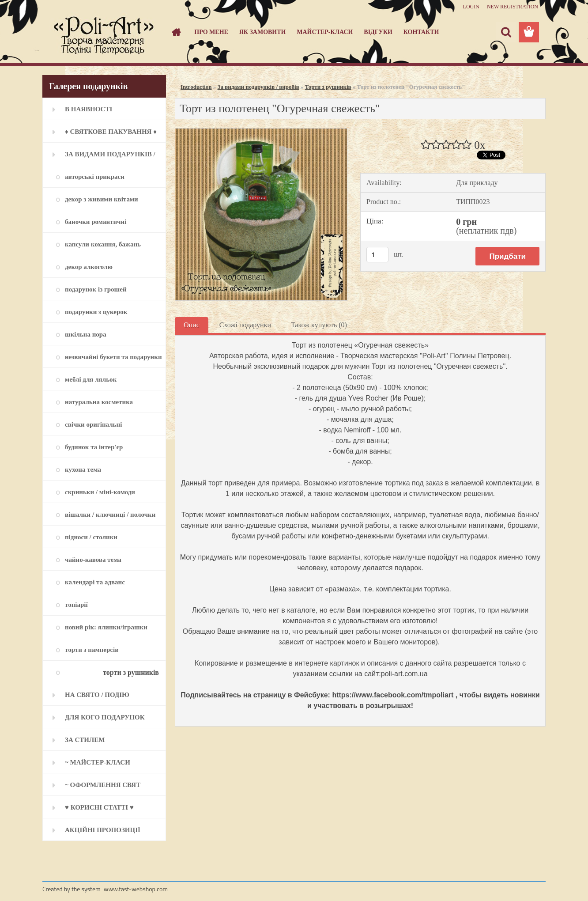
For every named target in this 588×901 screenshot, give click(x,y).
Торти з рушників (328, 87)
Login (471, 7)
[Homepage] (176, 32)
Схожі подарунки (245, 325)
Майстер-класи (325, 32)
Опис (192, 325)
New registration (513, 7)
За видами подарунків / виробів (258, 87)
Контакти (421, 32)
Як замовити (263, 32)
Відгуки (378, 32)
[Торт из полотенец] (261, 132)
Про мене (211, 32)
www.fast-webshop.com (136, 889)
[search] (506, 32)
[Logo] (103, 33)
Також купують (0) (319, 325)
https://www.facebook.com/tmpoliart (393, 695)
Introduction (196, 87)
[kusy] (377, 255)
